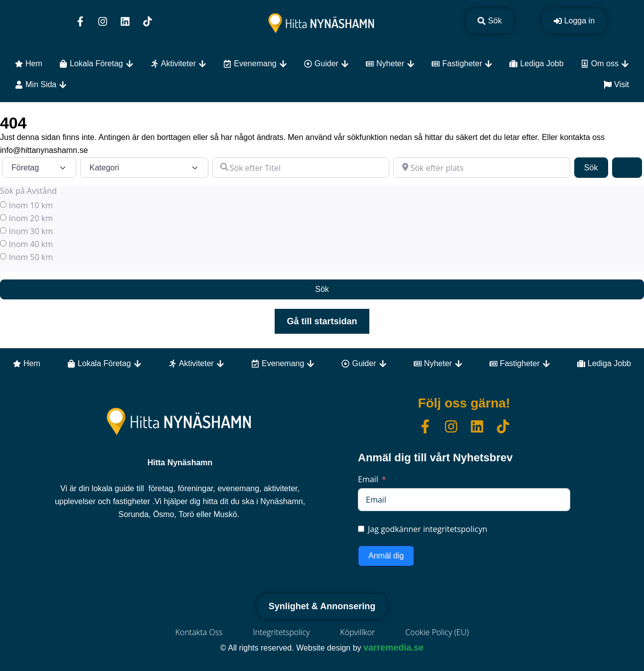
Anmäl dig (386, 556)
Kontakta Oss (199, 632)
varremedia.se (394, 648)
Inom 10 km (31, 205)
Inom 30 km (31, 231)
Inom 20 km (31, 218)
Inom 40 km (31, 244)
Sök (596, 167)
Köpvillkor (357, 632)
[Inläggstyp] (39, 167)
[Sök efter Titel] (301, 167)
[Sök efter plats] (482, 167)
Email (368, 479)
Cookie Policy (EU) (437, 632)
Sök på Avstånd (28, 191)
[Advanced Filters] (627, 167)
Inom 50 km (31, 257)
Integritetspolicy (282, 632)
